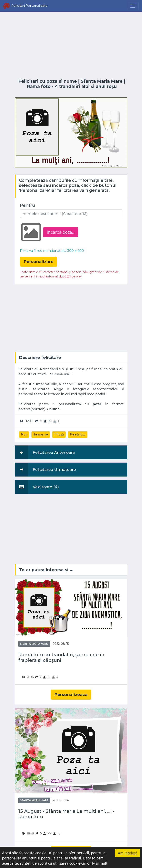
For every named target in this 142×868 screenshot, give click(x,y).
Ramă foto (78, 434)
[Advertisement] (71, 45)
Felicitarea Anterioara (45, 452)
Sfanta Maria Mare (102, 81)
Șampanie (41, 434)
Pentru (27, 205)
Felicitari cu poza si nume (48, 81)
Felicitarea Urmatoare (45, 469)
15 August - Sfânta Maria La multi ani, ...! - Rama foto (66, 814)
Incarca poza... (61, 232)
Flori (24, 434)
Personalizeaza (71, 695)
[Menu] (133, 6)
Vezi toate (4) (37, 487)
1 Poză (59, 434)
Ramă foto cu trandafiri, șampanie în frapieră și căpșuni (61, 657)
